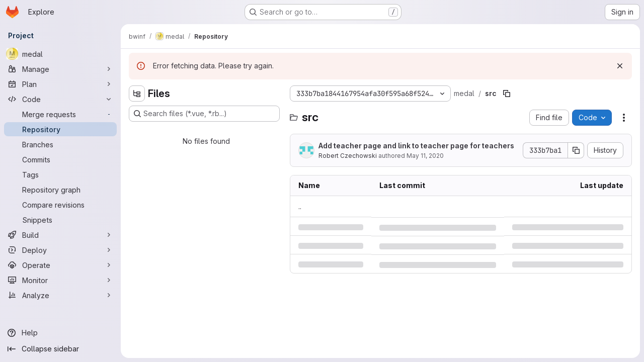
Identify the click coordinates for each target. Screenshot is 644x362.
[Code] (60, 99)
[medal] (60, 54)
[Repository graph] (60, 190)
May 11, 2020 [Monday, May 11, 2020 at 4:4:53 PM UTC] (425, 156)
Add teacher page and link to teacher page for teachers (416, 146)
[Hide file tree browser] (137, 94)
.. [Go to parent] (300, 206)
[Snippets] (60, 220)
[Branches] (60, 144)
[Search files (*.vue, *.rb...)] (204, 114)
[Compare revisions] (60, 205)
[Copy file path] (507, 94)
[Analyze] (60, 295)
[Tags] (60, 174)
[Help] (60, 333)
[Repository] (60, 129)
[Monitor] (60, 280)
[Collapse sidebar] (60, 349)
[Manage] (60, 69)
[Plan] (60, 84)
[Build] (60, 235)
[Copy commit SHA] (576, 150)
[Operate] (60, 265)
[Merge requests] (60, 114)
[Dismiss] (620, 66)
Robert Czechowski (348, 156)
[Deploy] (60, 250)
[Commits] (60, 159)
